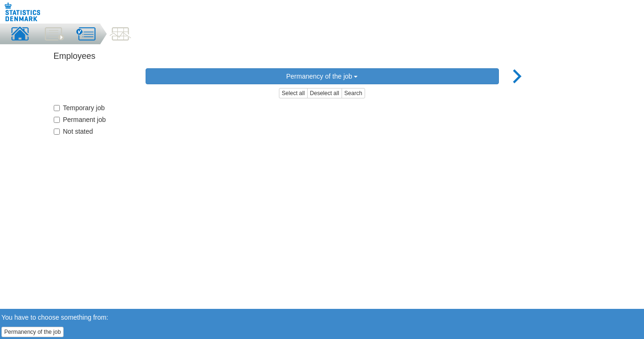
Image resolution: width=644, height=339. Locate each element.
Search (353, 93)
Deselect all (325, 93)
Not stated (73, 131)
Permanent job (80, 120)
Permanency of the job (322, 76)
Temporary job (79, 108)
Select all (293, 93)
